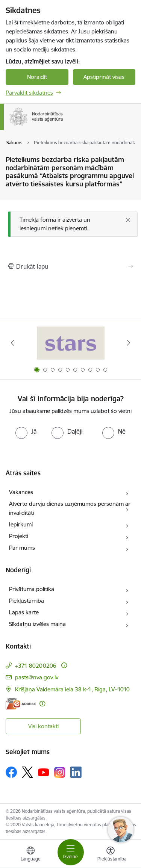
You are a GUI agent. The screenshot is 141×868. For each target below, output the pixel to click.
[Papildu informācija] (64, 665)
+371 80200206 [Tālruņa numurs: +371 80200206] (36, 666)
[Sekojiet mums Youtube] (44, 772)
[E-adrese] (21, 704)
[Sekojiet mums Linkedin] (76, 772)
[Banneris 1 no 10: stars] (71, 343)
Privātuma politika (32, 589)
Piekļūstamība (27, 601)
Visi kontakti (43, 726)
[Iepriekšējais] (12, 343)
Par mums (22, 548)
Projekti (19, 536)
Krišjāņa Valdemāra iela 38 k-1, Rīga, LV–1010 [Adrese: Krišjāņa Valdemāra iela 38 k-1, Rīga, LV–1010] (72, 689)
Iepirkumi (21, 524)
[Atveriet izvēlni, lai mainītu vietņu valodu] (30, 855)
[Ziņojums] (73, 224)
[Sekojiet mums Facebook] (11, 772)
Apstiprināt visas (104, 77)
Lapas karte (24, 612)
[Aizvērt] (128, 220)
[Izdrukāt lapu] (70, 266)
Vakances (21, 492)
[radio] (26, 431)
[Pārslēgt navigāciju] (71, 852)
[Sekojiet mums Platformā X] (27, 772)
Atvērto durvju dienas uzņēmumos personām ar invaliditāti (70, 508)
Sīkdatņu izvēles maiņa (37, 624)
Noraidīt (37, 77)
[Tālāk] (129, 343)
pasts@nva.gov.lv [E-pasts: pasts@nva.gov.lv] (37, 677)
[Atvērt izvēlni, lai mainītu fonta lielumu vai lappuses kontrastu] (111, 855)
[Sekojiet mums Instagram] (60, 772)
